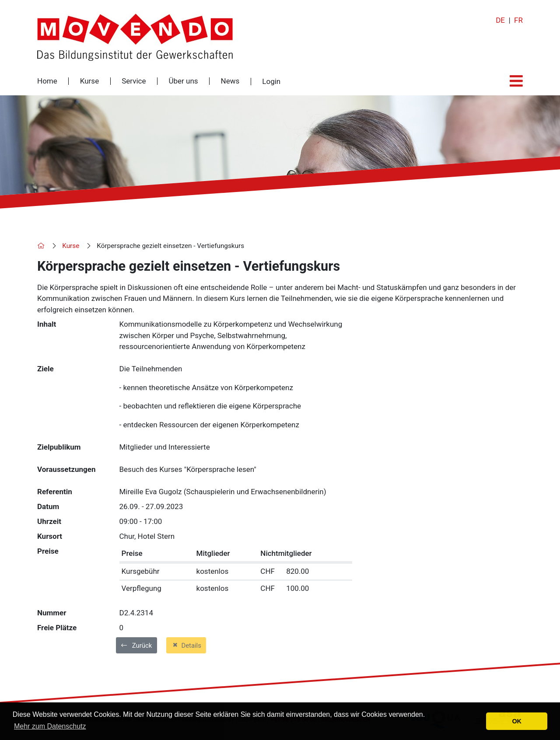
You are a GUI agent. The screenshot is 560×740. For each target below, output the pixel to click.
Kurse (89, 81)
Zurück (137, 646)
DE (500, 20)
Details (186, 645)
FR (518, 20)
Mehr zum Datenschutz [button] (50, 726)
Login (271, 82)
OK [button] (517, 721)
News (230, 81)
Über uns (183, 81)
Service (134, 81)
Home (47, 81)
